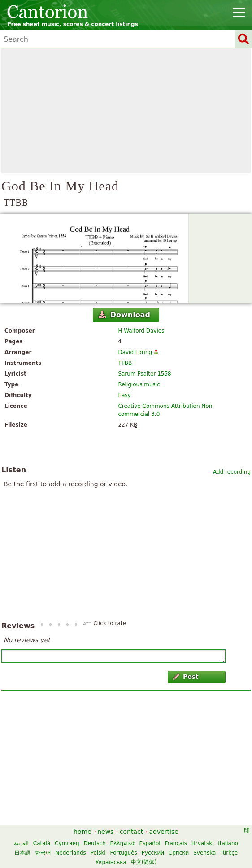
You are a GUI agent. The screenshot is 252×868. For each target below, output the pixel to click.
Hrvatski (203, 843)
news (105, 832)
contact (131, 832)
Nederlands (70, 853)
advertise (164, 832)
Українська (111, 862)
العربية (21, 843)
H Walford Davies (141, 331)
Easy (124, 395)
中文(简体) (144, 862)
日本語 (22, 853)
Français (176, 843)
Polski (98, 853)
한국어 (43, 853)
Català (42, 843)
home (83, 832)
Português (124, 853)
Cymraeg (67, 843)
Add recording (232, 472)
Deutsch (94, 843)
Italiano (228, 843)
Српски (179, 853)
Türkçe (229, 853)
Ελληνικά (123, 843)
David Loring (135, 352)
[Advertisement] (126, 111)
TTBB (125, 363)
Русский (153, 853)
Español (150, 843)
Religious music (139, 384)
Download (124, 315)
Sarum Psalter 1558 (144, 374)
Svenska (204, 853)
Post (186, 677)
